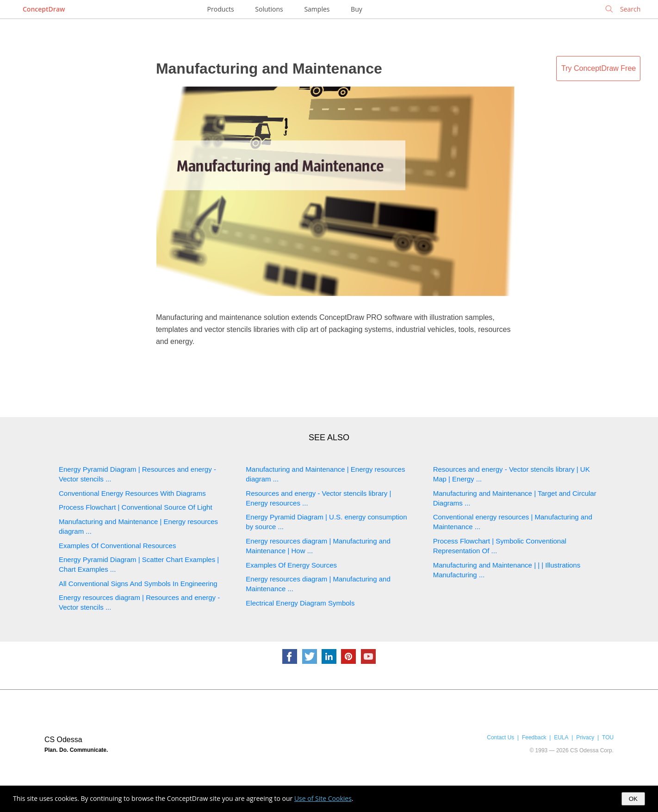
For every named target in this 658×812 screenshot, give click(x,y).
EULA (561, 737)
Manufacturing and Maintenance (269, 69)
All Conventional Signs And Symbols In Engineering (138, 584)
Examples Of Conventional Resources (117, 546)
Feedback (534, 737)
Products (221, 9)
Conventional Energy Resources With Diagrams (132, 493)
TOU (608, 737)
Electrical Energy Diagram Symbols (300, 603)
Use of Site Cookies (323, 798)
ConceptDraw (44, 9)
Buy (357, 9)
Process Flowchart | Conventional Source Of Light (136, 507)
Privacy (585, 737)
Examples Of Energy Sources (291, 565)
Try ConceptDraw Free (599, 68)
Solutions (269, 9)
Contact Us (500, 737)
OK (633, 799)
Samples (317, 9)
